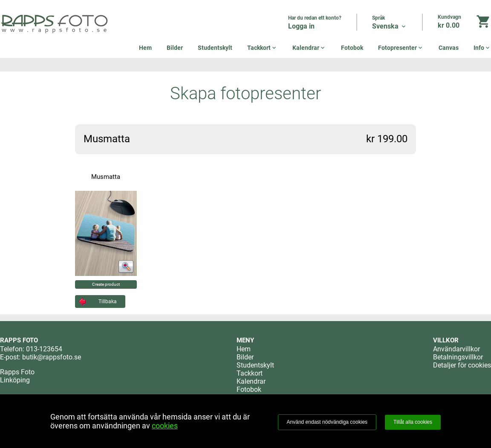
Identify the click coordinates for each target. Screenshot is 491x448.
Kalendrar (309, 48)
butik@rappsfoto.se (52, 357)
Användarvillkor (456, 349)
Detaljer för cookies (462, 365)
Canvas (449, 48)
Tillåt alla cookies (413, 422)
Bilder (175, 48)
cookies (165, 426)
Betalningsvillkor (458, 357)
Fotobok (352, 48)
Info (482, 48)
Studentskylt (215, 48)
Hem (145, 48)
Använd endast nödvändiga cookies (327, 422)
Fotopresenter (401, 48)
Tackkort (262, 48)
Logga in (301, 26)
